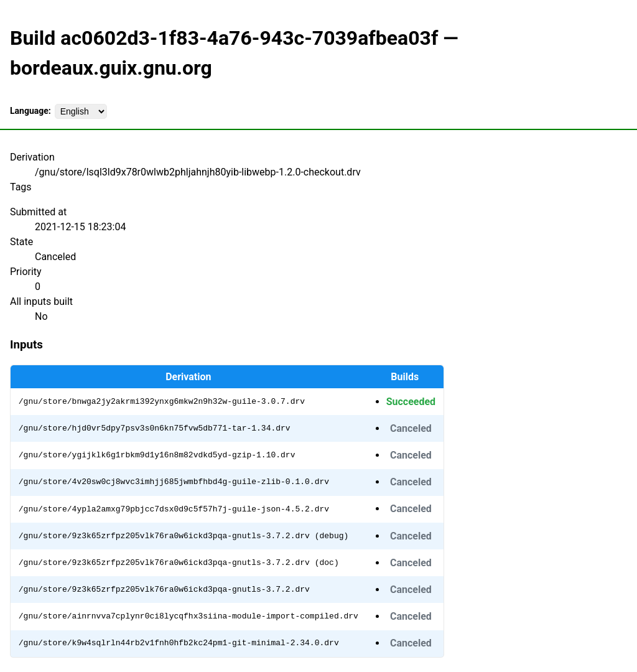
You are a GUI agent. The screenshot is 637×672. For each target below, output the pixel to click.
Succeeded (411, 402)
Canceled (411, 428)
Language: (30, 111)
